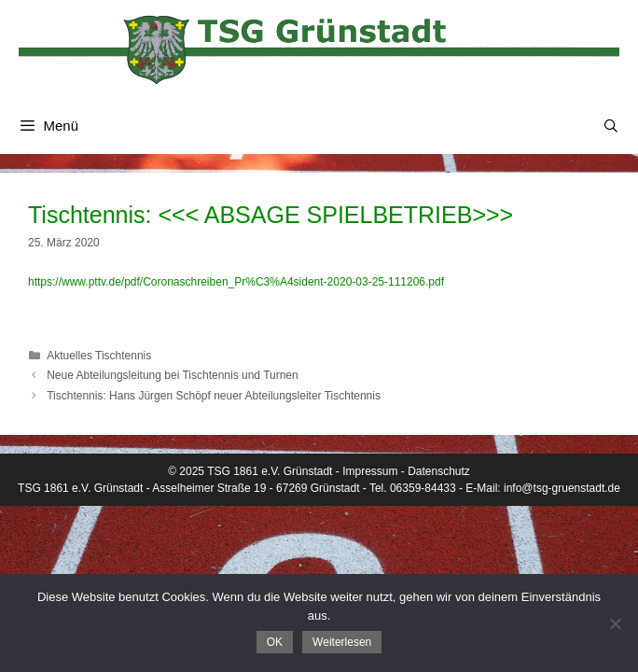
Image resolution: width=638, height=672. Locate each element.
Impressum (370, 471)
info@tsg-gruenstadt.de (562, 488)
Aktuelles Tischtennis (99, 356)
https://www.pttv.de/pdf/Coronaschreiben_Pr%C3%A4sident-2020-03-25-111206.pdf (236, 282)
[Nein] (615, 623)
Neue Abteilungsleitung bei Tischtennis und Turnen (173, 375)
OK (275, 642)
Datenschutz (439, 471)
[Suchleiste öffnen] (611, 126)
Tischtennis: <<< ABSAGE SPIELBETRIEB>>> (270, 215)
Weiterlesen (342, 642)
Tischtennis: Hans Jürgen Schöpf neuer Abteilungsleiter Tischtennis (214, 396)
